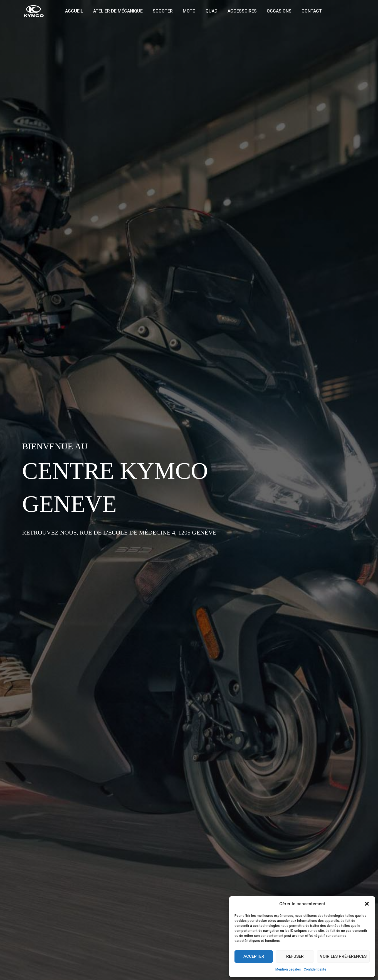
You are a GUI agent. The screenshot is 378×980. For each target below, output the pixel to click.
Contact (303, 11)
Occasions (272, 11)
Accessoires (236, 11)
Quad (207, 11)
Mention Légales (288, 969)
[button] (367, 904)
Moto (185, 11)
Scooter (160, 11)
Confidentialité (315, 969)
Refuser (295, 956)
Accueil (74, 11)
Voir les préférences (343, 956)
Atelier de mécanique (116, 11)
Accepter (254, 956)
